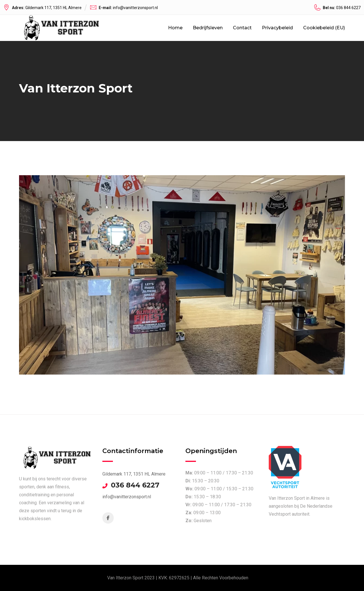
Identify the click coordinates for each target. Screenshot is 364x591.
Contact (242, 28)
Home (175, 28)
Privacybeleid (277, 28)
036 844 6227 (135, 485)
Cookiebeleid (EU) (324, 28)
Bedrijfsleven (208, 28)
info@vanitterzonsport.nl (135, 8)
